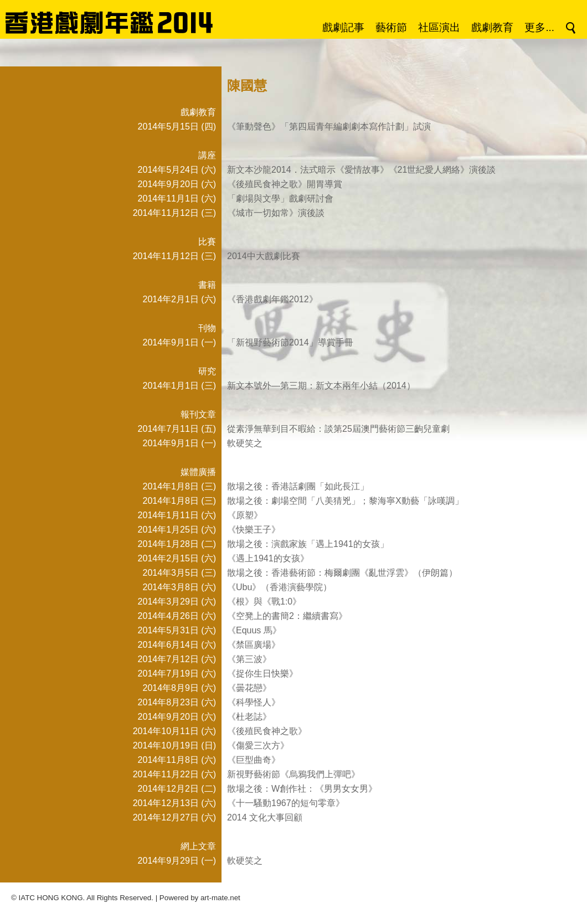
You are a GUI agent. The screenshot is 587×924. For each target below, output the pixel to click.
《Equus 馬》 (254, 630)
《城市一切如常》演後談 (276, 213)
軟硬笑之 (245, 443)
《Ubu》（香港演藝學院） (279, 587)
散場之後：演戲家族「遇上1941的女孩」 (308, 544)
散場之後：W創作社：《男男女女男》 (302, 789)
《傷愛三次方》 (258, 745)
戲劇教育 (492, 27)
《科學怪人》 (254, 702)
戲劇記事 (343, 27)
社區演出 (439, 27)
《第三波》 (249, 659)
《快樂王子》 (254, 530)
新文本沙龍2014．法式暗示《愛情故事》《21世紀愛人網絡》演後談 (361, 170)
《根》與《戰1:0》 (264, 602)
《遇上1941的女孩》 (268, 558)
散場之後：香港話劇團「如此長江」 (298, 486)
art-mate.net (220, 898)
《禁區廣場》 (254, 645)
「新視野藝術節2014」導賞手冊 (290, 342)
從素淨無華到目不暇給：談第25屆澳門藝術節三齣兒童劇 (338, 429)
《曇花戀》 (249, 688)
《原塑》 (245, 515)
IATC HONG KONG (51, 898)
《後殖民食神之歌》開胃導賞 (285, 184)
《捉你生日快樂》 (262, 673)
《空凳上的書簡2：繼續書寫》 (287, 616)
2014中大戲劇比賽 (264, 256)
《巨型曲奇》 (254, 760)
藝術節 (391, 27)
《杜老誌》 (249, 717)
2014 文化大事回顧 (265, 817)
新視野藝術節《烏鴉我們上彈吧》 (293, 774)
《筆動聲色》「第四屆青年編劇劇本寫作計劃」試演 (329, 127)
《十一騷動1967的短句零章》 (286, 803)
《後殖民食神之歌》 (267, 731)
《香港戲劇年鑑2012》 (272, 299)
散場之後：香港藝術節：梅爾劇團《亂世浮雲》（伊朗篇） (342, 573)
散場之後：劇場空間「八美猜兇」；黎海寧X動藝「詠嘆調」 (345, 501)
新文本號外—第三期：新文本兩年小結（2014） (321, 386)
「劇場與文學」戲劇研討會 (280, 198)
